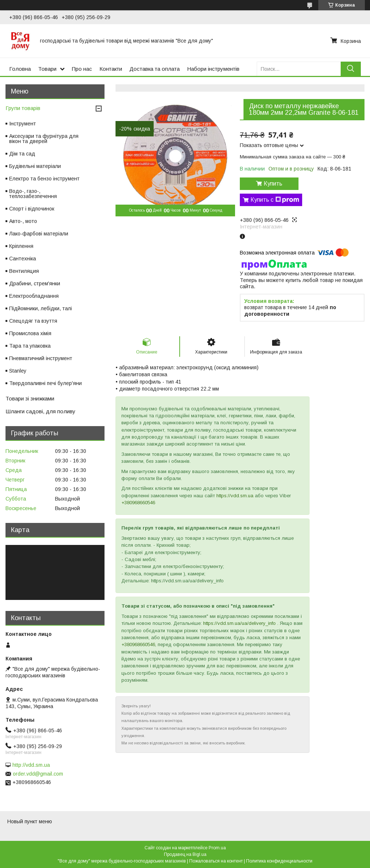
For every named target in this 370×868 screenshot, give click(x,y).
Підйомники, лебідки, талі (41, 308)
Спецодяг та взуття (33, 321)
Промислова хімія (30, 333)
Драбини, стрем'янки (35, 283)
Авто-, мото (23, 221)
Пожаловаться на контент (216, 861)
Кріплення (21, 246)
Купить (273, 184)
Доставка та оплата (155, 69)
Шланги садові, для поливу (41, 411)
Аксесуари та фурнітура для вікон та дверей (44, 139)
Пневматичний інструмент (41, 358)
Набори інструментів (213, 69)
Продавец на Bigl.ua (185, 854)
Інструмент (23, 124)
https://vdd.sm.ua (235, 496)
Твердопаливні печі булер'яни (45, 383)
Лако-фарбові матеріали (39, 234)
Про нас (82, 69)
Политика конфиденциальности (279, 861)
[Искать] (351, 69)
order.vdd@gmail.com (38, 774)
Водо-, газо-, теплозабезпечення (33, 194)
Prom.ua (217, 848)
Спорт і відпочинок (32, 209)
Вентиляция (24, 271)
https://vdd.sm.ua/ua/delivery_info (239, 623)
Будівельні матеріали (35, 166)
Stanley (18, 371)
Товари (47, 69)
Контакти (111, 69)
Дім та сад (22, 154)
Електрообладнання (34, 296)
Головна (20, 69)
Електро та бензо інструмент (44, 179)
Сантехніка (23, 259)
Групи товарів (23, 108)
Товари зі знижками (30, 398)
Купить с (275, 200)
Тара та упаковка (30, 346)
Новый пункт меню (30, 821)
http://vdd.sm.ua (31, 765)
